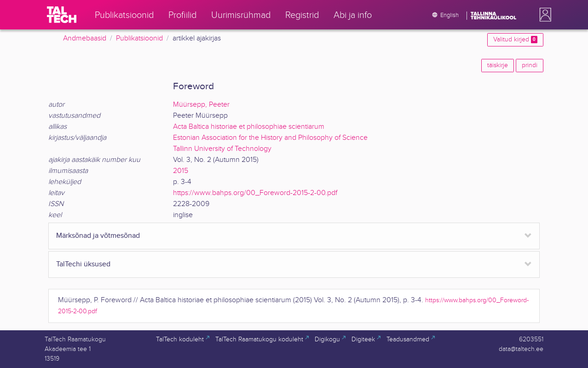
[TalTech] (62, 15)
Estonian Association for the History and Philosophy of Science (270, 138)
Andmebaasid (85, 38)
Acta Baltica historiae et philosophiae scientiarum (249, 127)
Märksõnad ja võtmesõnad (98, 236)
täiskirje (498, 65)
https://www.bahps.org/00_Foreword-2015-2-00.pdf (255, 193)
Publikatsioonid (139, 38)
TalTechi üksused (83, 264)
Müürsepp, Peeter (201, 105)
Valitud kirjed (515, 40)
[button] (543, 15)
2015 (181, 171)
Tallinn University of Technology (222, 149)
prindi (530, 65)
